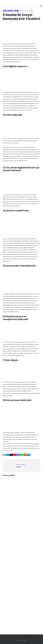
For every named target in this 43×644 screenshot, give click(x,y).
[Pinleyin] (15, 455)
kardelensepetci (20, 465)
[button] (41, 6)
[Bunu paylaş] (8, 455)
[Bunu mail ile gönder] (4, 455)
